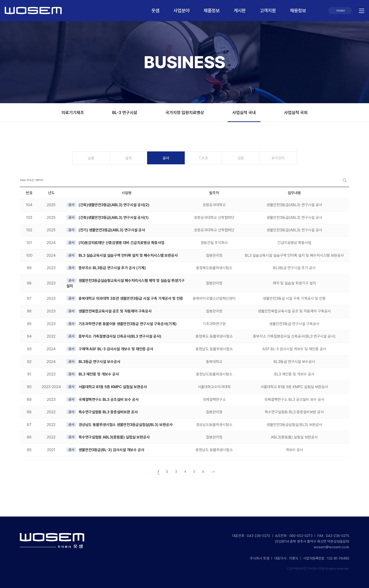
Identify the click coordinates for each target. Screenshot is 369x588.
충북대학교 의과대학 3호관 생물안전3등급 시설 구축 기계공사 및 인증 (131, 298)
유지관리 (278, 158)
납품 (91, 158)
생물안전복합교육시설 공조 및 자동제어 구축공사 (115, 311)
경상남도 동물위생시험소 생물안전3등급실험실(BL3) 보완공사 (126, 425)
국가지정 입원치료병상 (185, 112)
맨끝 (211, 472)
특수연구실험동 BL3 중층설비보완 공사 (108, 412)
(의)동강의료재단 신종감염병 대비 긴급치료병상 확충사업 (121, 243)
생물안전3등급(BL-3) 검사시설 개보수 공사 (111, 450)
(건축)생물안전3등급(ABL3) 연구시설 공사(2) (114, 205)
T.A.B (203, 158)
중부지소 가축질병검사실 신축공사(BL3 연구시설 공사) (120, 336)
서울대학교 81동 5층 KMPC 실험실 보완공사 (113, 387)
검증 (241, 158)
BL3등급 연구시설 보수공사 (99, 362)
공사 (166, 158)
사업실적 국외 (296, 112)
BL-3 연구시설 (125, 112)
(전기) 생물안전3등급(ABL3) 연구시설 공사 (112, 230)
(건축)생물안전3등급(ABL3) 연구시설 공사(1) (114, 218)
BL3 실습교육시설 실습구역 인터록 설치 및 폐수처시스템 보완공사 (128, 255)
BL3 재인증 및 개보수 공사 (99, 374)
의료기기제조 (73, 112)
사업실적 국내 (244, 112)
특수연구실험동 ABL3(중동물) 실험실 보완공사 (114, 437)
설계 (128, 158)
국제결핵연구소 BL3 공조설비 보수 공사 (109, 400)
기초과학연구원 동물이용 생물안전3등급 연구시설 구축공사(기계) (128, 324)
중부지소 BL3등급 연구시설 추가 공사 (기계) (112, 268)
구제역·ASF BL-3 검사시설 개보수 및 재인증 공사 (116, 349)
